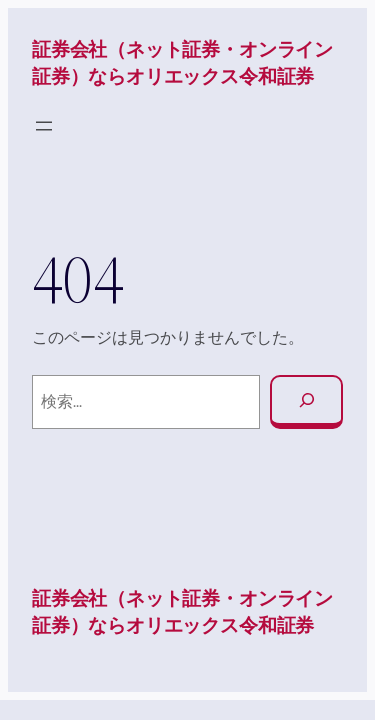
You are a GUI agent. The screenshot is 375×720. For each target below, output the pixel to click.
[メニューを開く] (44, 126)
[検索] (306, 402)
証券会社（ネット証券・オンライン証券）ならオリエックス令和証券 (182, 63)
